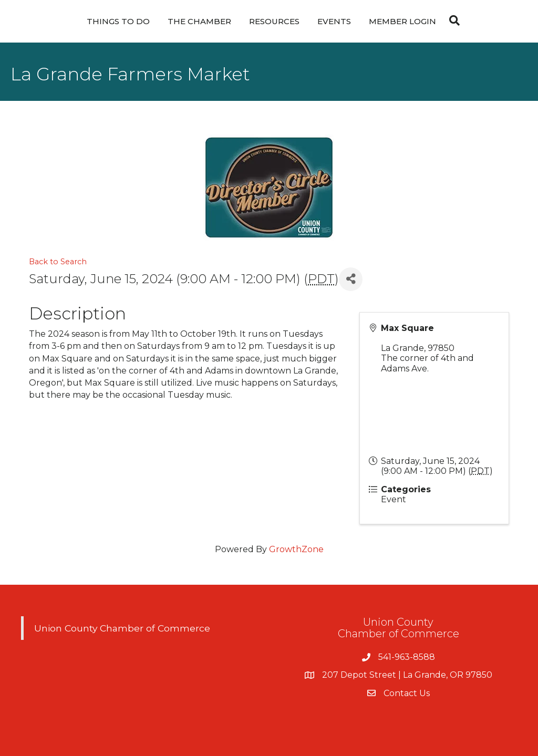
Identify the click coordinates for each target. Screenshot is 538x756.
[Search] (452, 20)
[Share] (351, 279)
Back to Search (58, 262)
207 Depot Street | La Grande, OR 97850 (407, 675)
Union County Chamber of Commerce (122, 628)
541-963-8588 (407, 657)
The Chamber (199, 21)
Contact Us (407, 693)
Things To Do (118, 21)
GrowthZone (296, 549)
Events (334, 21)
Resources (274, 21)
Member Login (402, 21)
